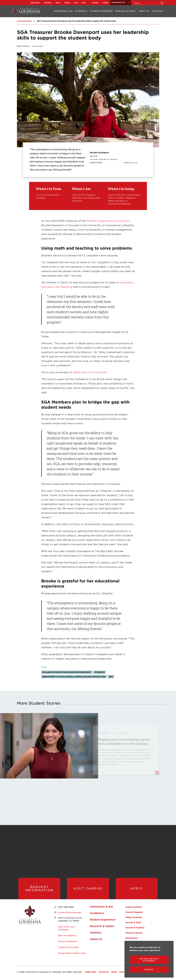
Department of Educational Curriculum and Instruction (74, 677)
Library (105, 3)
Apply (137, 888)
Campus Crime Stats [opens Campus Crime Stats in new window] (68, 947)
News (58, 3)
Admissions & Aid (63, 11)
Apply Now (35, 3)
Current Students (134, 912)
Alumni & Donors (134, 933)
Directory (48, 3)
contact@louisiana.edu (70, 912)
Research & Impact (126, 11)
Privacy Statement (68, 941)
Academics (81, 11)
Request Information (39, 889)
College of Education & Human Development (67, 672)
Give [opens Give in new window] (76, 3)
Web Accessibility (67, 935)
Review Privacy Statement (149, 960)
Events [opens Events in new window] (67, 3)
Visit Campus (88, 888)
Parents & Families (135, 927)
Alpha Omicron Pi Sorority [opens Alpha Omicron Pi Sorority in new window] (90, 372)
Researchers (132, 938)
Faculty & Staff (133, 922)
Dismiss (149, 970)
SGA (111, 677)
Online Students (134, 917)
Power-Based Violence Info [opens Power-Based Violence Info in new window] (72, 953)
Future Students (134, 907)
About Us (144, 11)
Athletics (157, 11)
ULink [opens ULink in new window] (84, 3)
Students (99, 672)
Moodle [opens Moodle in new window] (95, 3)
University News (24, 21)
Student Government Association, (108, 221)
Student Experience (101, 11)
